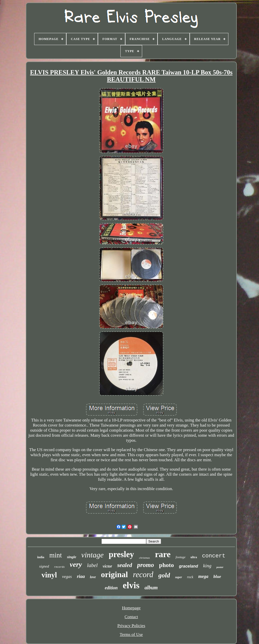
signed (44, 566)
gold (164, 575)
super (178, 577)
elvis (131, 585)
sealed (125, 565)
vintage (92, 555)
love (93, 577)
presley (121, 554)
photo (167, 565)
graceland (189, 566)
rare (163, 554)
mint (56, 555)
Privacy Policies (131, 626)
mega (203, 576)
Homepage (131, 608)
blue (217, 577)
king (207, 566)
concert (214, 556)
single (72, 557)
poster (220, 567)
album (151, 588)
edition (111, 588)
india (41, 557)
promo (146, 565)
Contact (131, 617)
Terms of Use (131, 635)
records (59, 567)
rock (190, 577)
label (92, 565)
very (76, 564)
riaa (81, 576)
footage (180, 557)
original (114, 574)
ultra (194, 557)
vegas (67, 577)
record (143, 575)
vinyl (49, 575)
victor (107, 566)
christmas (145, 558)
